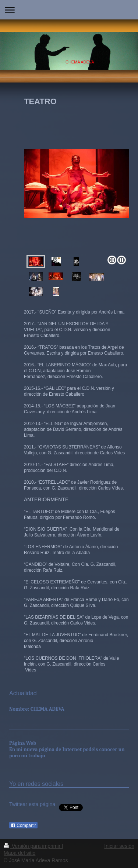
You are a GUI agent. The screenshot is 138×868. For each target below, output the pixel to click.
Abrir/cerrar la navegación (69, 10)
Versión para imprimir (33, 846)
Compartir (23, 825)
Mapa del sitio (20, 853)
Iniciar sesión (119, 846)
